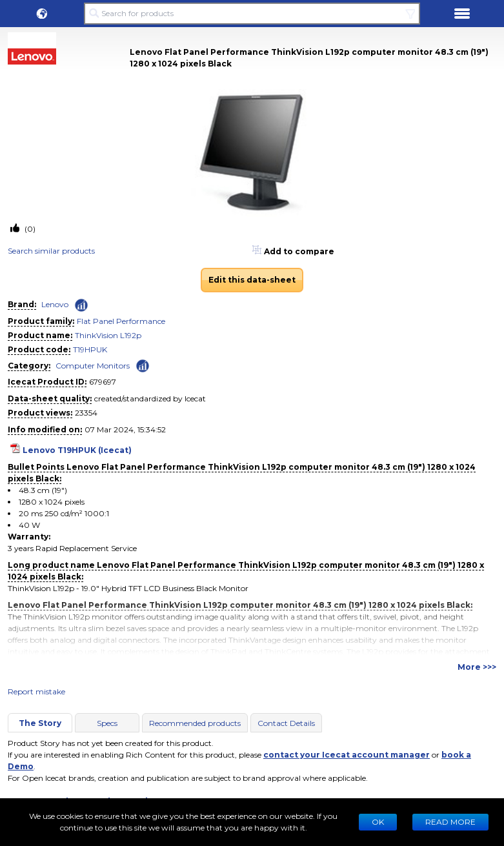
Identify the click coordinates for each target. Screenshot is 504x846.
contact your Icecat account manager (347, 755)
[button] (42, 14)
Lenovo (55, 304)
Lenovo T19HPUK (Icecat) (77, 450)
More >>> (477, 667)
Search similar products (51, 251)
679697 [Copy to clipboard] (103, 382)
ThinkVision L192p (108, 335)
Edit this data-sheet (252, 280)
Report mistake (36, 691)
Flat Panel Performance (121, 321)
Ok (378, 822)
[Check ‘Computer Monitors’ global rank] (143, 365)
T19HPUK (90, 349)
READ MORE (450, 822)
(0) (29, 229)
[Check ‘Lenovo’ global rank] (81, 305)
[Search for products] (252, 14)
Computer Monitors (93, 366)
